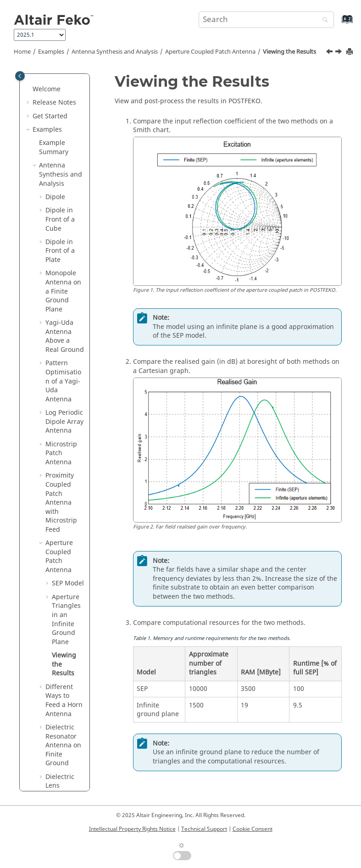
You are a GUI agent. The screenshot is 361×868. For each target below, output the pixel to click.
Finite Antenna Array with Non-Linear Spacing (63, 511)
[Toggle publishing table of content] (20, 76)
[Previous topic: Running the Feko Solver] (330, 53)
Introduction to (56, 763)
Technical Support (204, 829)
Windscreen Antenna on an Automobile (64, 358)
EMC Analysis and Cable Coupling (59, 596)
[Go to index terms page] (337, 24)
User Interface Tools (61, 740)
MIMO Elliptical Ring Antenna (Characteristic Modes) (64, 407)
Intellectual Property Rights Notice (132, 829)
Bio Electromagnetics (61, 668)
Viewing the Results (289, 52)
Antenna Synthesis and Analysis (115, 52)
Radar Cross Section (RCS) (59, 569)
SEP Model (68, 120)
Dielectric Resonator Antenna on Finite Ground (63, 281)
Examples (51, 52)
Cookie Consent (253, 829)
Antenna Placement (55, 547)
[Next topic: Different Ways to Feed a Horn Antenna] (339, 53)
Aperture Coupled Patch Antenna (210, 52)
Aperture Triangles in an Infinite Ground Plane (66, 156)
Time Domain (59, 691)
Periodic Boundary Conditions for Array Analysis (62, 461)
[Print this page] (350, 52)
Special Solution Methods (53, 713)
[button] (42, 79)
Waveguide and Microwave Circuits (56, 632)
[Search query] (266, 20)
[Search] (323, 20)
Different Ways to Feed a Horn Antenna (64, 237)
